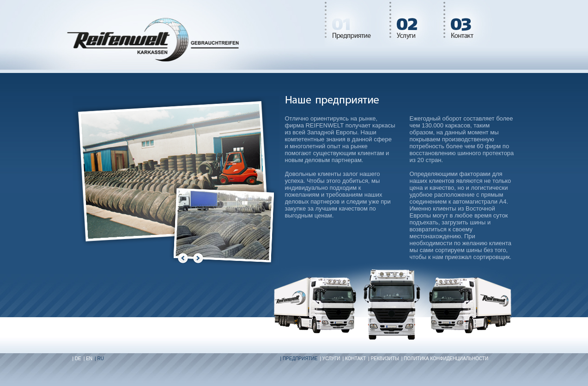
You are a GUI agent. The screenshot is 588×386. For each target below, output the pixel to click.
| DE (77, 359)
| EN (88, 359)
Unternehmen (357, 23)
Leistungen (416, 23)
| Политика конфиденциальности (445, 359)
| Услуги (330, 359)
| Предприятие (299, 359)
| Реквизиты (384, 359)
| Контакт (354, 359)
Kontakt (470, 23)
